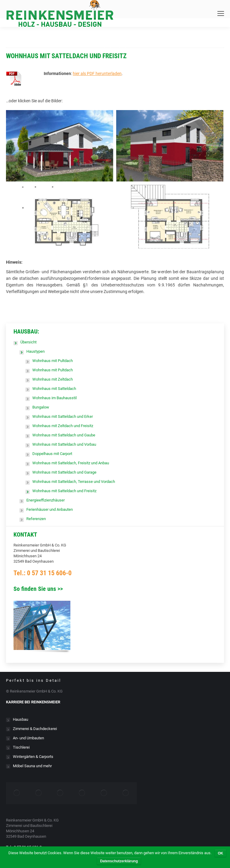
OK (220, 853)
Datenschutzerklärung (119, 861)
